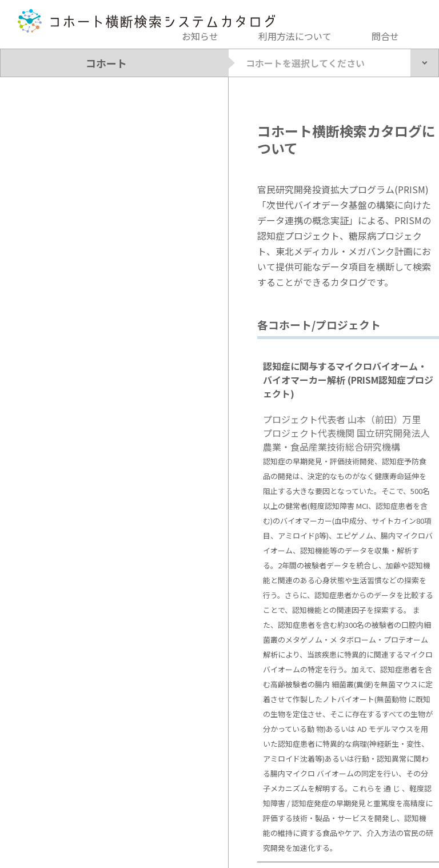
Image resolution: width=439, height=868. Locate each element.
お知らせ (200, 36)
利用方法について (295, 36)
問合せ (385, 36)
